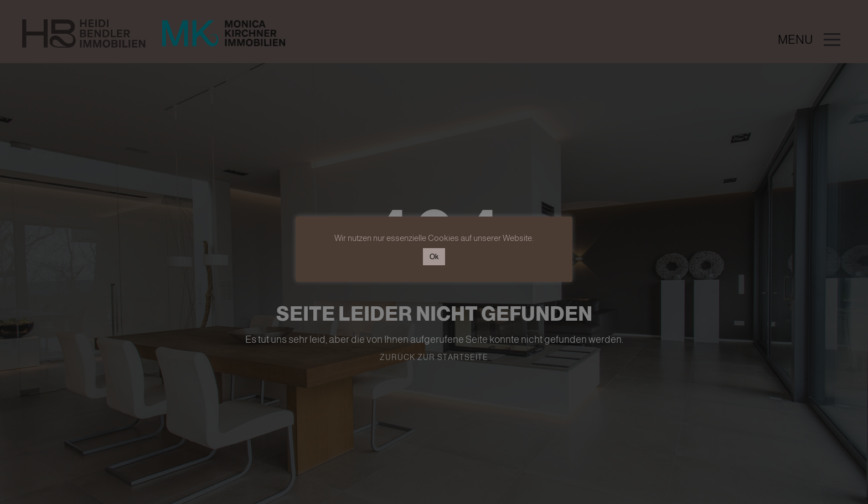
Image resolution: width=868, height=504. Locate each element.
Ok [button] (434, 257)
